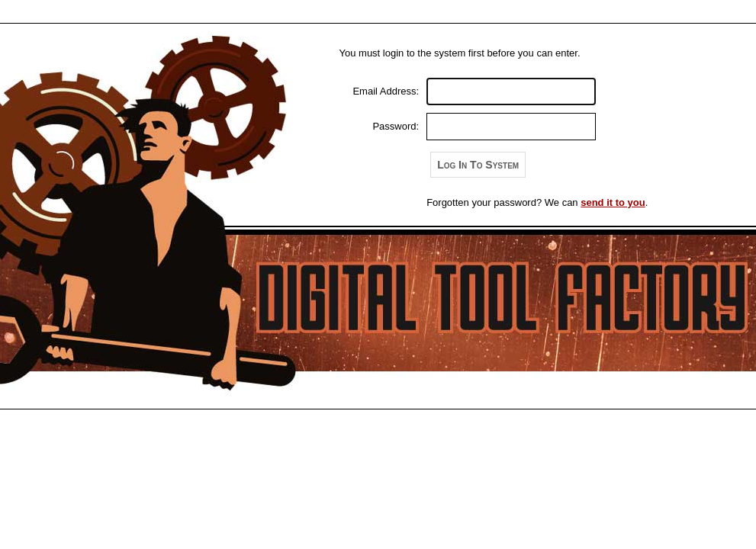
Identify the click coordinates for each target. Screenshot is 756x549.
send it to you (613, 202)
